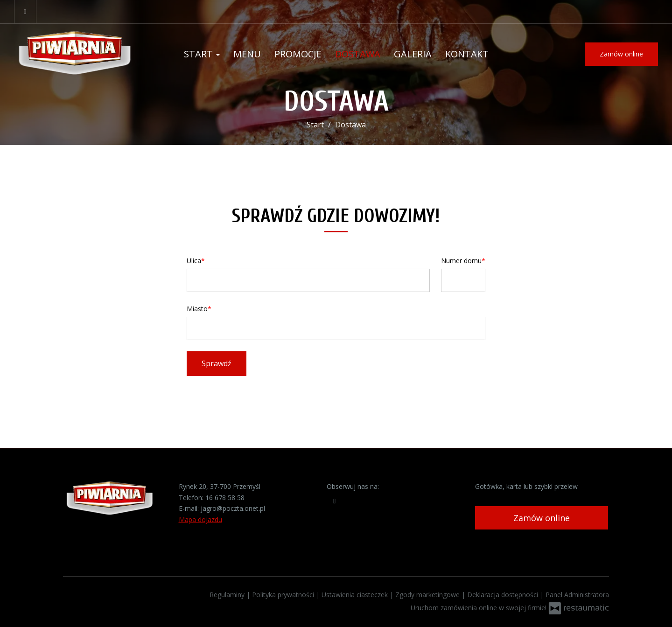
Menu (247, 54)
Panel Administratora (577, 595)
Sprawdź (217, 363)
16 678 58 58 (225, 498)
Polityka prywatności (284, 595)
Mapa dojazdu (200, 519)
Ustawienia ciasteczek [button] (356, 595)
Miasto (197, 309)
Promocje (298, 54)
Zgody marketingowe (428, 595)
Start (202, 54)
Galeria (413, 54)
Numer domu (461, 261)
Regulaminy (228, 595)
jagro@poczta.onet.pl (233, 508)
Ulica (194, 261)
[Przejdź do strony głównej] (75, 54)
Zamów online (621, 54)
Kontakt (467, 54)
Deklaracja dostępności (504, 595)
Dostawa (358, 54)
